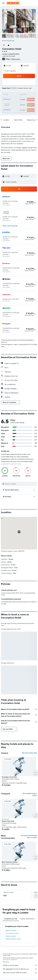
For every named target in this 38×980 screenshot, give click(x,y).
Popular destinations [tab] (28, 919)
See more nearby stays (30, 753)
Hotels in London (11, 936)
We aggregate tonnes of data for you (20, 969)
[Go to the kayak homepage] (13, 3)
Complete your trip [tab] (11, 919)
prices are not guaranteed (10, 959)
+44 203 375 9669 (9, 56)
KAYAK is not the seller (20, 965)
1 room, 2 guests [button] (10, 71)
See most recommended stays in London (29, 836)
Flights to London (11, 930)
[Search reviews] (21, 484)
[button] (3, 3)
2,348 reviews (15, 59)
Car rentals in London (12, 933)
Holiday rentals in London (13, 939)
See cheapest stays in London (30, 794)
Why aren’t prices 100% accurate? (20, 973)
